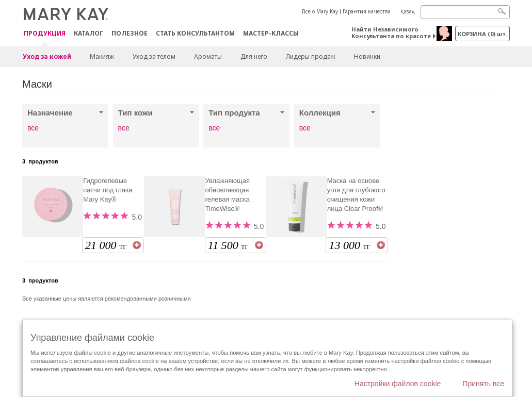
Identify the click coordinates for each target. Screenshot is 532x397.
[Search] (465, 12)
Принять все (483, 384)
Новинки (367, 56)
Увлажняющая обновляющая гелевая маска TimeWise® (227, 195)
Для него (254, 56)
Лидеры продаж (311, 56)
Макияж (102, 56)
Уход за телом (154, 56)
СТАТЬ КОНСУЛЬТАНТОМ (195, 33)
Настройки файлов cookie (398, 384)
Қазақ (408, 11)
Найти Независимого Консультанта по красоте (391, 32)
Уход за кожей (47, 56)
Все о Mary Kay (320, 11)
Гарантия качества (367, 11)
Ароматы (208, 56)
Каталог (88, 33)
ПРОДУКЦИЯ (45, 34)
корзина (482, 34)
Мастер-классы (271, 33)
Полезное (130, 33)
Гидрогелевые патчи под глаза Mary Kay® (108, 190)
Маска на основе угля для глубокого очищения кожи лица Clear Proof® (356, 195)
